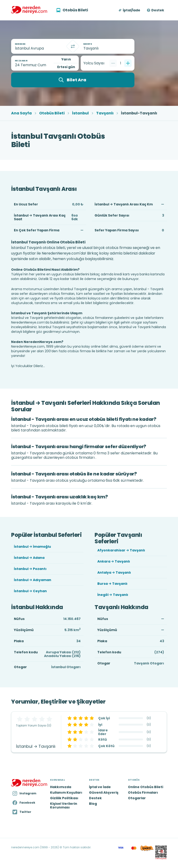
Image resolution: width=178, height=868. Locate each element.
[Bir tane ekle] (128, 63)
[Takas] (73, 46)
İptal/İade (132, 10)
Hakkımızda (61, 787)
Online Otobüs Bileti (146, 787)
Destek (158, 10)
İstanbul (80, 113)
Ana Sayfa (21, 113)
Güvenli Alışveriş (104, 793)
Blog (93, 804)
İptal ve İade (100, 787)
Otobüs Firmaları (143, 793)
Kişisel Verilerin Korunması (64, 805)
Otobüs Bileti (52, 113)
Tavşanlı (105, 113)
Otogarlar (137, 798)
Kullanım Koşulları (66, 793)
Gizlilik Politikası (64, 798)
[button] (130, 10)
